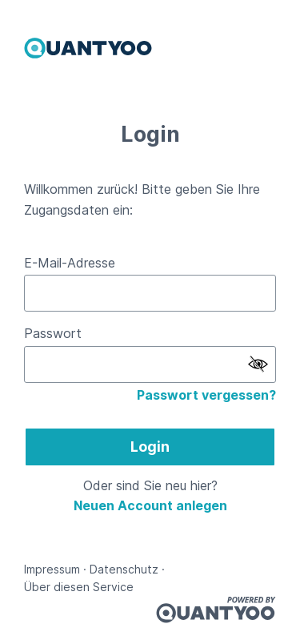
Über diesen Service (79, 587)
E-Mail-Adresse (70, 263)
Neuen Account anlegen (150, 505)
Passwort (53, 333)
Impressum (52, 569)
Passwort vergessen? (206, 395)
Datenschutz (124, 569)
